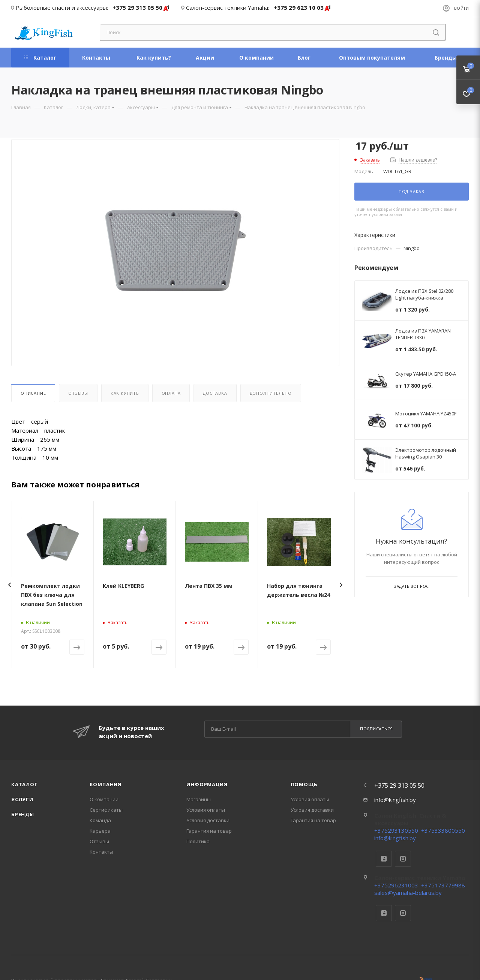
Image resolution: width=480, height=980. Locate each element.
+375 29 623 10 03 (302, 8)
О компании (104, 799)
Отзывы (78, 393)
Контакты (101, 852)
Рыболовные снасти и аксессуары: (62, 7)
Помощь (304, 784)
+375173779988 (443, 885)
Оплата (171, 393)
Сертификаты (106, 810)
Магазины (199, 799)
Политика (198, 841)
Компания (106, 784)
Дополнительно (271, 393)
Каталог (25, 784)
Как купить (125, 393)
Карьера (100, 831)
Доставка (215, 393)
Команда (100, 820)
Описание (33, 393)
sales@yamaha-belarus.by (408, 893)
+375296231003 (396, 885)
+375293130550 (396, 830)
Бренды (23, 814)
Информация (207, 784)
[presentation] (9, 585)
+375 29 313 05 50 (141, 8)
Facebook (384, 859)
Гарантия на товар (209, 831)
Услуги (22, 799)
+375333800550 (443, 830)
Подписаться (376, 729)
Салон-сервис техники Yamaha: (228, 7)
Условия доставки (208, 820)
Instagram (403, 859)
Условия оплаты (206, 810)
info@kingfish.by (395, 800)
